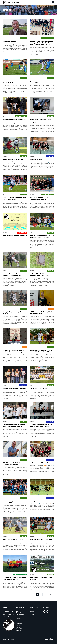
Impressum (33, 615)
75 (47, 595)
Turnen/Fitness (20, 629)
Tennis (18, 625)
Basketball (19, 611)
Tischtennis (19, 627)
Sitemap (32, 611)
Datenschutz (33, 613)
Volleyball (19, 631)
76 (50, 595)
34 (35, 595)
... (32, 595)
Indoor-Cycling (20, 615)
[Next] (24, 595)
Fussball (18, 613)
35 (38, 595)
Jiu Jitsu (19, 616)
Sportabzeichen (20, 622)
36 (41, 595)
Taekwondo (19, 624)
